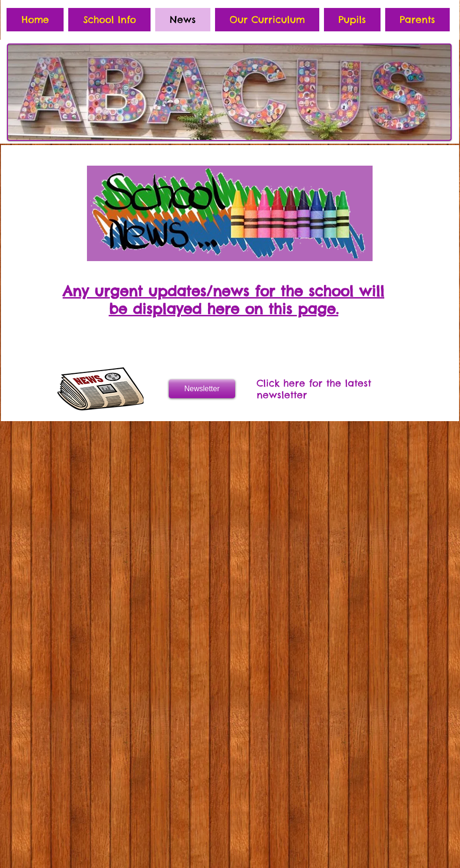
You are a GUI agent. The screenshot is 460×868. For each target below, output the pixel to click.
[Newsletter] (202, 389)
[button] (109, 20)
